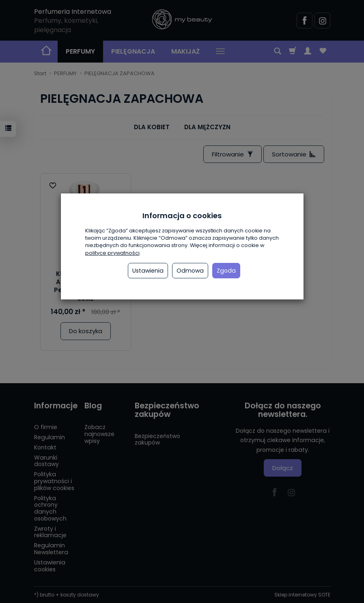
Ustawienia (148, 271)
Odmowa (190, 271)
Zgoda (226, 271)
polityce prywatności (112, 253)
